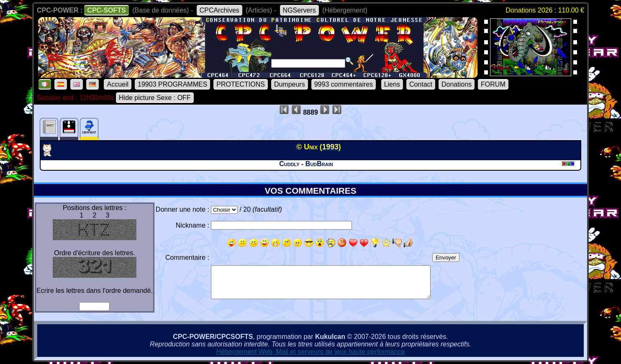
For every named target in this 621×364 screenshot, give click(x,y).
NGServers (299, 10)
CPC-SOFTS (106, 10)
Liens (392, 84)
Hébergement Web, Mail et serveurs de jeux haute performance (311, 352)
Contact (421, 84)
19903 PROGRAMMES (172, 84)
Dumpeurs (290, 84)
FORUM (493, 84)
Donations (457, 84)
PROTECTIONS (241, 84)
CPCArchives (219, 10)
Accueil (118, 84)
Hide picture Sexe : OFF (155, 98)
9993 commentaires (344, 84)
